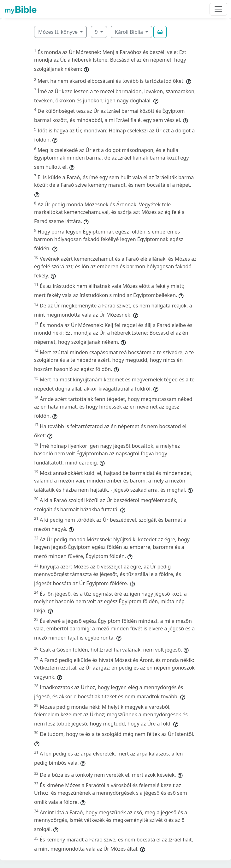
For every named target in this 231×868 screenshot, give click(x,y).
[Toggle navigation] (218, 9)
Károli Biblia (130, 32)
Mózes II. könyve (59, 32)
